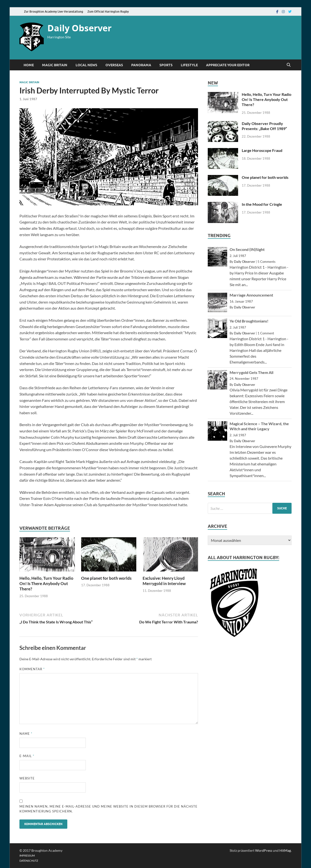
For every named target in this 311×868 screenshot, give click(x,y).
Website (27, 778)
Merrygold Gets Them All (251, 372)
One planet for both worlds (106, 578)
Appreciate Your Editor (228, 65)
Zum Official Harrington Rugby (108, 12)
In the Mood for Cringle (262, 204)
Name (26, 734)
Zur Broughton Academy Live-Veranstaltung (54, 12)
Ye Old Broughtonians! (249, 321)
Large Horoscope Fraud (262, 150)
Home (29, 65)
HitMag (285, 850)
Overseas (114, 65)
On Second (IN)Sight (247, 249)
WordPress (264, 850)
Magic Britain (55, 65)
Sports (166, 65)
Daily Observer (79, 28)
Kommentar (32, 669)
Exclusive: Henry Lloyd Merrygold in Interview (164, 581)
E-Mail (27, 756)
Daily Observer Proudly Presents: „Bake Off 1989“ (264, 126)
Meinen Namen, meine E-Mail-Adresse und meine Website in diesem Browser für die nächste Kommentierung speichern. (108, 809)
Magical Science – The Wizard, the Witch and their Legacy (259, 426)
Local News (86, 65)
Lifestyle (189, 65)
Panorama (141, 65)
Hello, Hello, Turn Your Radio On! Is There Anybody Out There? (46, 583)
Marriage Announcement (251, 295)
